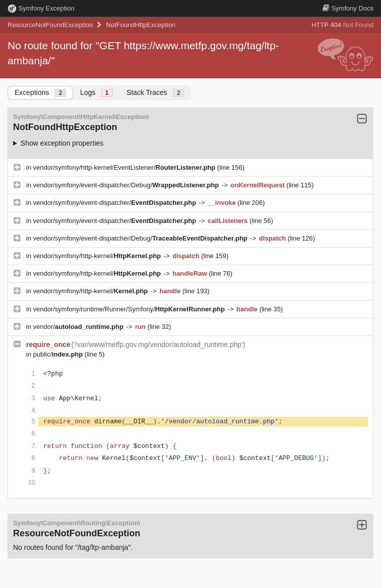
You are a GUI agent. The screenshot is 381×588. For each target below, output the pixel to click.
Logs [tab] (96, 93)
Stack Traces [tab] (156, 93)
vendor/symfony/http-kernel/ (98, 256)
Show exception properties (62, 143)
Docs (348, 8)
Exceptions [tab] (40, 93)
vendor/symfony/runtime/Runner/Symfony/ (130, 309)
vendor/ (79, 327)
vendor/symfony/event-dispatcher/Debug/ (127, 185)
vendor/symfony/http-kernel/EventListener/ (125, 167)
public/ (59, 354)
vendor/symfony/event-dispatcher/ (116, 203)
